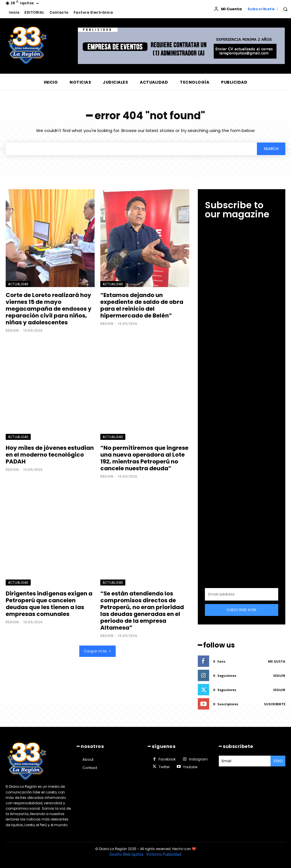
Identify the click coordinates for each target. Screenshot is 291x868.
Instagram (198, 759)
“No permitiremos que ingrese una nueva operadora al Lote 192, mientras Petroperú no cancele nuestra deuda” (144, 458)
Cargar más (98, 651)
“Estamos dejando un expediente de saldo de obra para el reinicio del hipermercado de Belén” (142, 305)
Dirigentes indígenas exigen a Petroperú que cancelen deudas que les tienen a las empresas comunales (49, 604)
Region (12, 330)
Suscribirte (275, 704)
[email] (242, 594)
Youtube (190, 767)
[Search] (271, 149)
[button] (285, 9)
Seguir (279, 676)
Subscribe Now (242, 610)
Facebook (167, 759)
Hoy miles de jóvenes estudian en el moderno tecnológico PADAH (50, 455)
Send (278, 761)
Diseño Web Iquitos (127, 854)
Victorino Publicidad (164, 854)
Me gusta (277, 661)
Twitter (164, 767)
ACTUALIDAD (18, 284)
